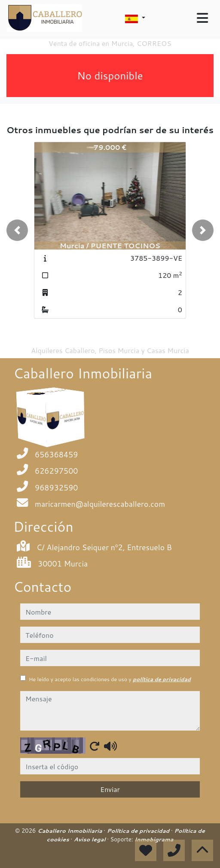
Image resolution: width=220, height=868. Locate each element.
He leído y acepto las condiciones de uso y (110, 679)
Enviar (110, 789)
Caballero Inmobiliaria (70, 831)
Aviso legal (90, 839)
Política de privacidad (139, 831)
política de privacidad (162, 679)
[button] (17, 230)
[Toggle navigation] (202, 18)
